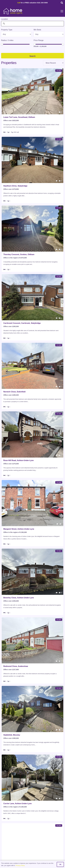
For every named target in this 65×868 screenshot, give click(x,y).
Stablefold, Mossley (12, 735)
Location (5, 19)
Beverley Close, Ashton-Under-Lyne (19, 598)
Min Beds (37, 30)
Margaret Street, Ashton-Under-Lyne (19, 529)
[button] (62, 3)
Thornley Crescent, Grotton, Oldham (19, 254)
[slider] (2, 44)
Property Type (7, 30)
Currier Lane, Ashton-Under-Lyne (17, 804)
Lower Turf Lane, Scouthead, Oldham (19, 117)
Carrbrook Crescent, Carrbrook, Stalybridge (22, 323)
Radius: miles (7, 40)
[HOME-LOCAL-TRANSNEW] (13, 11)
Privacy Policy (20, 865)
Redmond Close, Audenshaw (16, 666)
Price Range (39, 40)
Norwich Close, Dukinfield (14, 392)
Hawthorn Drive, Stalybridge (15, 186)
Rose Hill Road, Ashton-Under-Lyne (18, 460)
